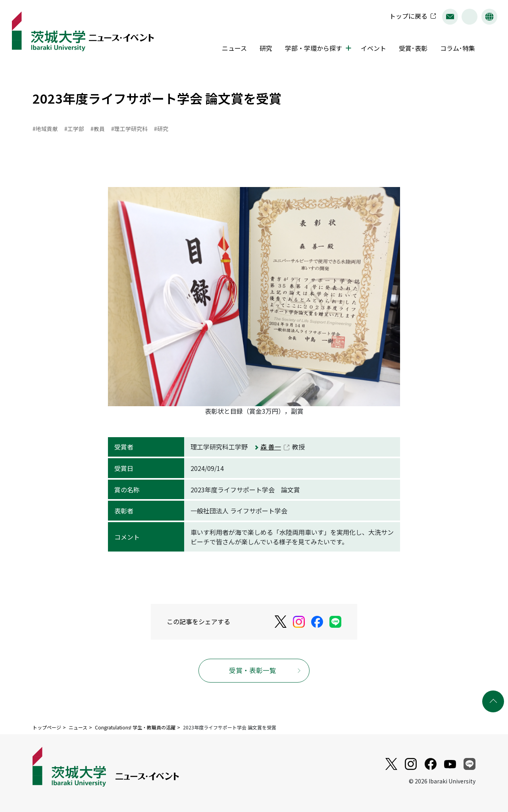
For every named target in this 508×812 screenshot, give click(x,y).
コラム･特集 (456, 49)
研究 (264, 49)
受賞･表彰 (411, 49)
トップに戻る (406, 17)
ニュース (233, 49)
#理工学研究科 (129, 129)
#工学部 (74, 129)
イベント (371, 49)
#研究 (161, 129)
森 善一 (271, 447)
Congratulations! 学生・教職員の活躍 (135, 728)
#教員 (98, 129)
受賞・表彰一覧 (253, 671)
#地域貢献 (45, 129)
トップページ (47, 728)
